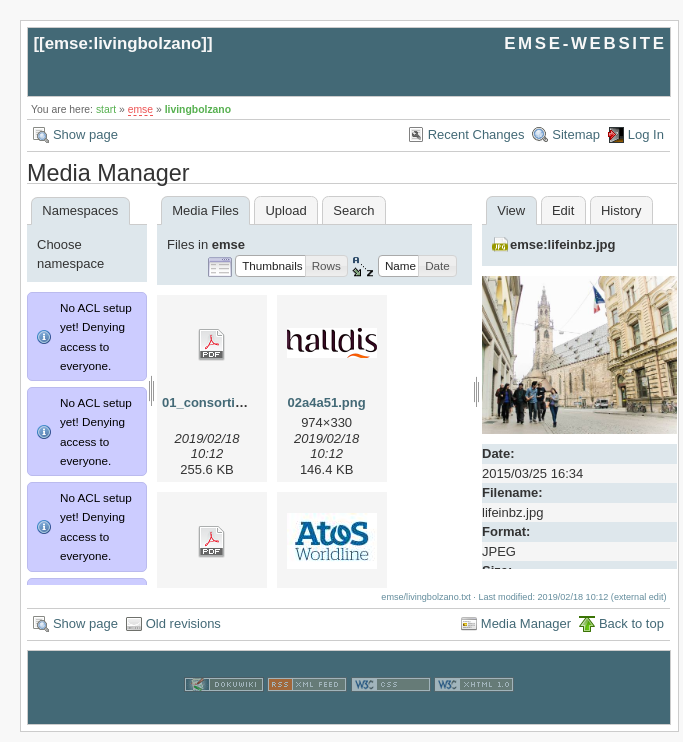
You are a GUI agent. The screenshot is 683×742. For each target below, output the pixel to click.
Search (353, 210)
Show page (85, 134)
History (621, 210)
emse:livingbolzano (123, 43)
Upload (285, 210)
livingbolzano (198, 109)
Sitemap (576, 134)
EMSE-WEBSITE (585, 43)
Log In (646, 134)
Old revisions (183, 633)
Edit (563, 210)
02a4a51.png (327, 402)
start (106, 109)
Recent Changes (476, 134)
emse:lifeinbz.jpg (562, 244)
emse (140, 109)
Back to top (631, 633)
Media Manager (526, 633)
